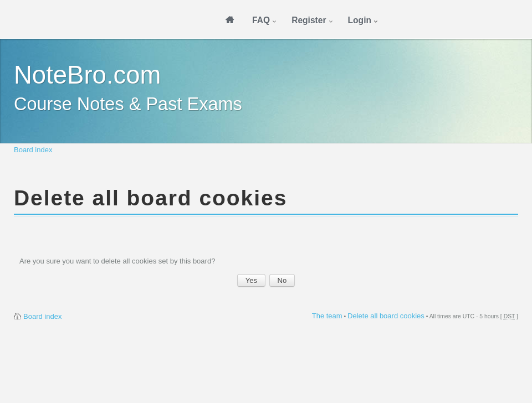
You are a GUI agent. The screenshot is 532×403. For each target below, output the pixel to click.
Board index (33, 150)
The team (327, 316)
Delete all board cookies (386, 316)
